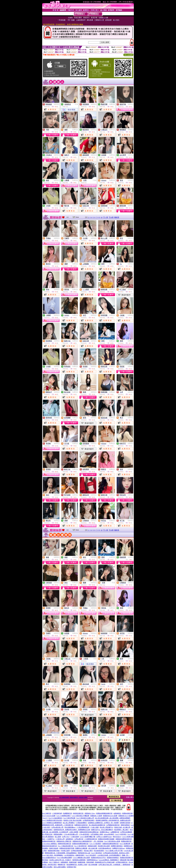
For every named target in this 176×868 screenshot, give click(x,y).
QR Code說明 (128, 55)
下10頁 (111, 217)
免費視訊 (57, 104)
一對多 (76, 104)
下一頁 (106, 217)
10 (102, 217)
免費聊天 (131, 557)
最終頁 (117, 217)
